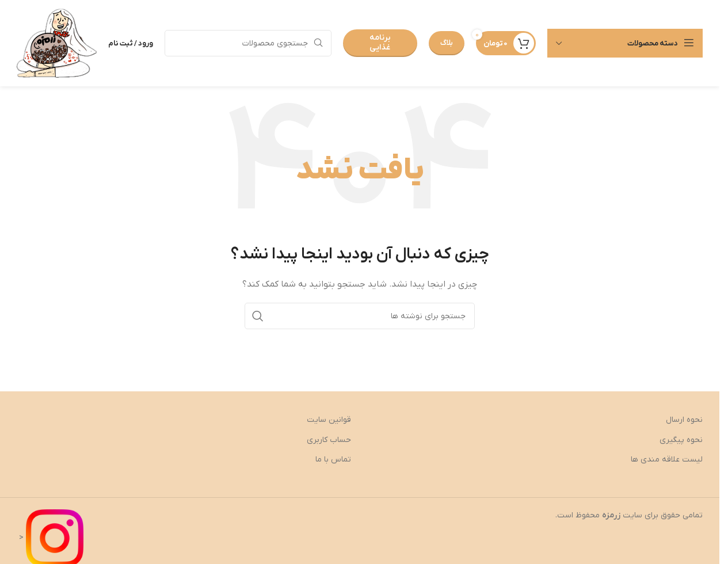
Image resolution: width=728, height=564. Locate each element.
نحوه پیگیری (681, 440)
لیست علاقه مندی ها (667, 460)
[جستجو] (248, 43)
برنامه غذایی (380, 43)
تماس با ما (333, 460)
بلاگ (447, 43)
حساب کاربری (329, 440)
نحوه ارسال (684, 420)
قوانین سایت (329, 420)
